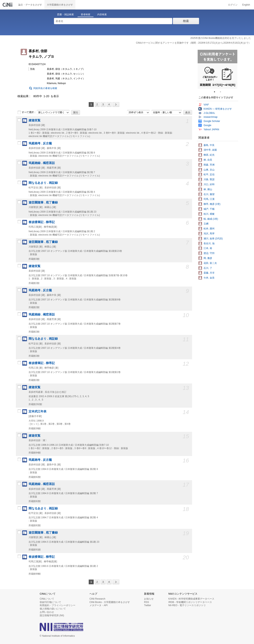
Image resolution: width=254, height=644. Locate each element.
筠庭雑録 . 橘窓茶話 (42, 163)
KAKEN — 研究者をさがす (218, 109)
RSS (147, 602)
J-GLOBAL (209, 113)
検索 (186, 21)
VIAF (206, 105)
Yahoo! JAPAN (211, 129)
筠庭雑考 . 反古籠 (40, 143)
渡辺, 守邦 (209, 253)
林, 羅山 (208, 189)
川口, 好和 (209, 184)
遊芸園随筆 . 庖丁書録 (43, 202)
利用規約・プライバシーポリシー (58, 605)
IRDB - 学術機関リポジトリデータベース (190, 602)
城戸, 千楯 (209, 209)
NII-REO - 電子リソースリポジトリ (187, 605)
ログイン (233, 5)
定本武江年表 (38, 411)
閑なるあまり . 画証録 (43, 183)
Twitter (148, 605)
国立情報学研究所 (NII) (52, 615)
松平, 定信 (209, 174)
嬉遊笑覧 (35, 120)
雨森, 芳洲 (209, 165)
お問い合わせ (47, 612)
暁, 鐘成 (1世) (211, 219)
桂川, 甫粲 (209, 214)
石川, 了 (208, 268)
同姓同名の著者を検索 (45, 88)
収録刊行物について (50, 602)
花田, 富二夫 (210, 263)
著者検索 (86, 14)
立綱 (206, 224)
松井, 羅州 (209, 229)
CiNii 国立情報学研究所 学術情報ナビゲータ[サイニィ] (8, 5)
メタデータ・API (99, 605)
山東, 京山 (209, 170)
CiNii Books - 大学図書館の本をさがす (110, 602)
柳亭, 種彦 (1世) (212, 204)
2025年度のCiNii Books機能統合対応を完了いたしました (221, 38)
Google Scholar (212, 121)
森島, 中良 (209, 145)
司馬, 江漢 (209, 199)
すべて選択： (27, 112)
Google (207, 125)
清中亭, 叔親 (210, 150)
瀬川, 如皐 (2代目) (213, 239)
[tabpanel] (217, 69)
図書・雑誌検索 (65, 14)
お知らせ (149, 599)
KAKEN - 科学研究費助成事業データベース (191, 599)
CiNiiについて (47, 599)
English (246, 5)
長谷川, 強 (209, 243)
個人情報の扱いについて (53, 609)
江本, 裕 (208, 248)
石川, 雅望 (209, 194)
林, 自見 (208, 160)
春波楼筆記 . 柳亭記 (42, 222)
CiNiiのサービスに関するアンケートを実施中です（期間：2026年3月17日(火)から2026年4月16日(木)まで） (193, 43)
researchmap (211, 117)
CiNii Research (97, 599)
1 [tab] (216, 92)
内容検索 (102, 14)
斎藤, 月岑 (209, 273)
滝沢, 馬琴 (209, 234)
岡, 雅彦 (208, 258)
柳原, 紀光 (209, 155)
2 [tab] (222, 92)
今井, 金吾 (209, 278)
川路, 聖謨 (209, 179)
